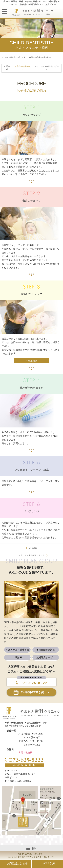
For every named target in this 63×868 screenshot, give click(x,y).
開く (32, 848)
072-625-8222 (32, 683)
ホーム (4, 57)
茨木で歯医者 (11, 726)
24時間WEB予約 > (35, 692)
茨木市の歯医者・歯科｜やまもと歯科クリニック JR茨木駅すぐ (32, 1)
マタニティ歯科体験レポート (32, 555)
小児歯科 (33, 548)
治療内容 (12, 57)
